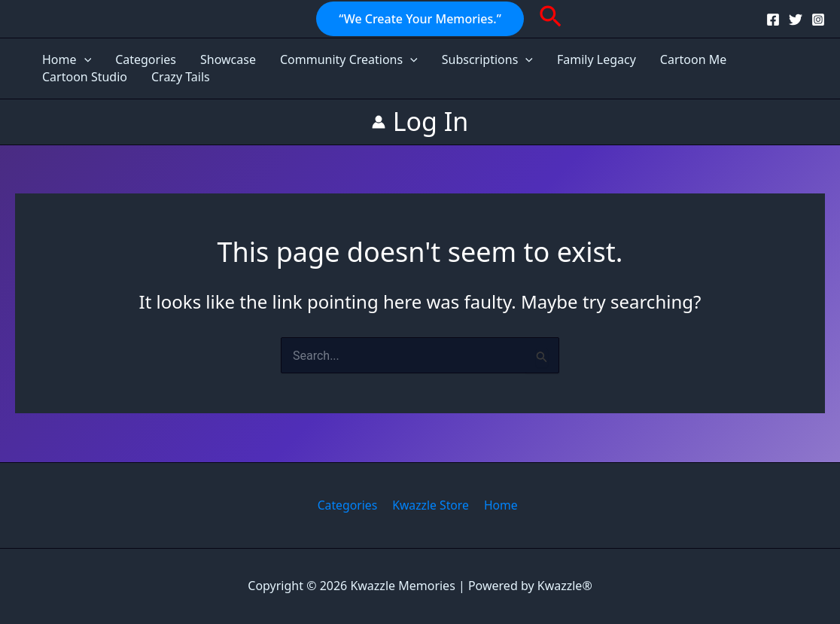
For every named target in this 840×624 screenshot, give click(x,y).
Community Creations (349, 60)
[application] (84, 60)
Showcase (228, 59)
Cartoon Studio (85, 77)
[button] (420, 19)
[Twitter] (796, 20)
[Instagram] (818, 20)
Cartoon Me (693, 59)
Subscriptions (487, 60)
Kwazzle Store (430, 505)
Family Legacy (597, 59)
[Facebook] (773, 20)
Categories (146, 59)
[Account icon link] (420, 122)
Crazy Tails (181, 77)
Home (67, 60)
